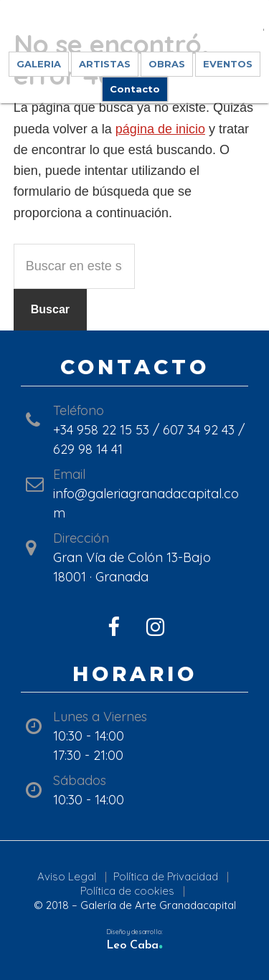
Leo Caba (134, 946)
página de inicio (160, 129)
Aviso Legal (67, 876)
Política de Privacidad (166, 876)
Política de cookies (127, 891)
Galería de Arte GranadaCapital (135, 29)
